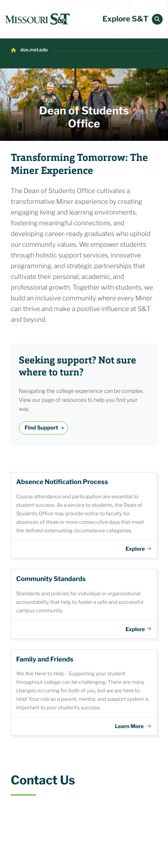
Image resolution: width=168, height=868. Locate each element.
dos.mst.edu (34, 50)
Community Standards (84, 604)
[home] (38, 19)
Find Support (41, 428)
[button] (157, 19)
